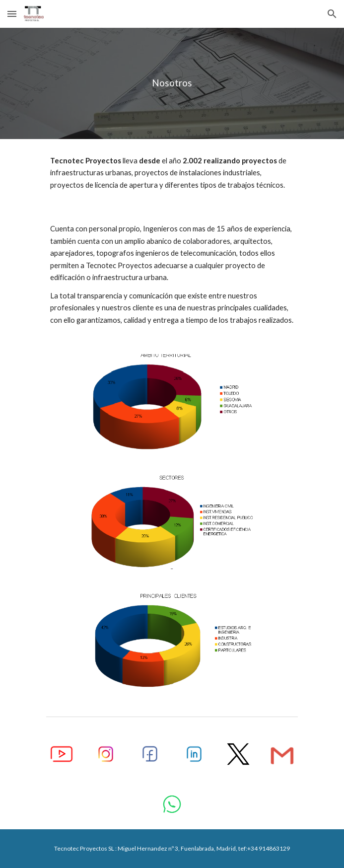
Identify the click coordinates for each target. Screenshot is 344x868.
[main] (172, 83)
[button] (12, 14)
